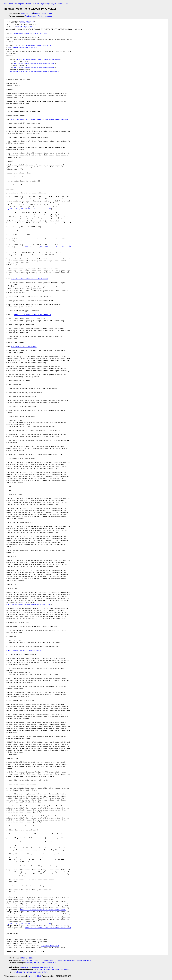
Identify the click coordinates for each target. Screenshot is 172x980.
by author (65, 969)
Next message (31, 16)
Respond (38, 13)
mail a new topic (47, 967)
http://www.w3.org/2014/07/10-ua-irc (37, 45)
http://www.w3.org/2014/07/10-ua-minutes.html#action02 (48, 247)
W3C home (9, 4)
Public (29, 4)
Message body (27, 13)
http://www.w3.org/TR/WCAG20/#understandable (33, 315)
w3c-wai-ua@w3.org (41, 4)
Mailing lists (20, 4)
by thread (47, 969)
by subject (56, 969)
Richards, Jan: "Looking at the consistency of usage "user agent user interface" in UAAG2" (57, 960)
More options (48, 13)
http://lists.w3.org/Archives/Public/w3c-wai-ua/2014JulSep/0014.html (40, 119)
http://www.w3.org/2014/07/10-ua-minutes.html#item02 (34, 67)
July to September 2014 (60, 4)
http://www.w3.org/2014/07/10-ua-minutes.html (29, 33)
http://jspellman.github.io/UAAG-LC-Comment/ (29, 279)
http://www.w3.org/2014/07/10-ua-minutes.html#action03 (28, 605)
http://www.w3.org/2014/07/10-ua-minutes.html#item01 (34, 63)
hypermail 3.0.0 (35, 976)
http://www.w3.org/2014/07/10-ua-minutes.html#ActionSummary (34, 71)
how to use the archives (23, 972)
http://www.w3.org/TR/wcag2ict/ (24, 347)
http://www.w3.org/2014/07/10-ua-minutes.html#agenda (39, 59)
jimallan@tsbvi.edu (27, 22)
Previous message (45, 16)
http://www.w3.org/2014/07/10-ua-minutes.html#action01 (28, 209)
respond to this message (29, 967)
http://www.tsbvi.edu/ (50, 946)
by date (39, 969)
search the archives (41, 972)
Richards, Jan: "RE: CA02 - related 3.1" (40, 963)
